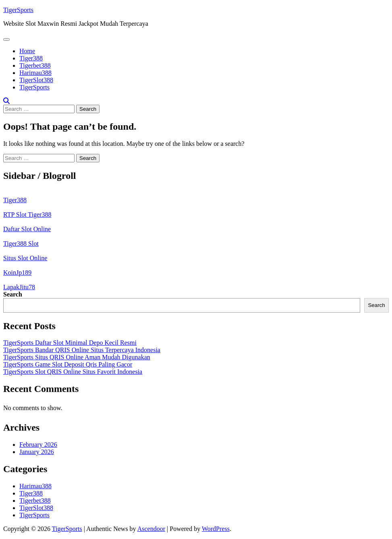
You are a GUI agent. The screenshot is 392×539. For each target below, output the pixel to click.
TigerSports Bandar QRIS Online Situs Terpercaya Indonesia (82, 350)
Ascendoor (151, 529)
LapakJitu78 (19, 287)
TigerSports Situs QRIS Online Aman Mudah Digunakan (77, 357)
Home (27, 51)
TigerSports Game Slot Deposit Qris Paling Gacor (68, 364)
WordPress (216, 529)
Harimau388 (35, 73)
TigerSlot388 (36, 80)
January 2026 (37, 452)
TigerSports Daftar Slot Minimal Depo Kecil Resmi (70, 343)
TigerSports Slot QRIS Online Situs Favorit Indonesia (73, 372)
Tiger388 (31, 58)
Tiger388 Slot (21, 244)
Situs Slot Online (25, 258)
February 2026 (38, 445)
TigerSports (18, 10)
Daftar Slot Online (27, 229)
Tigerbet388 (35, 65)
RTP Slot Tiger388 (27, 215)
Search (13, 294)
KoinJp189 (17, 273)
